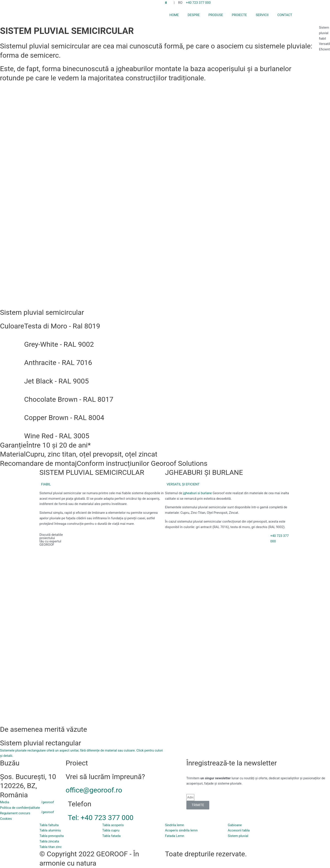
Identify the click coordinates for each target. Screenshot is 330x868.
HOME (174, 15)
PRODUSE (216, 15)
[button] (102, 484)
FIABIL (46, 484)
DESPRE (194, 15)
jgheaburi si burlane (197, 493)
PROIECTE (239, 15)
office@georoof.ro (94, 790)
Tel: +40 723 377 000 (101, 818)
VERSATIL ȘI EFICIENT (183, 484)
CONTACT (285, 15)
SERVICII (262, 15)
